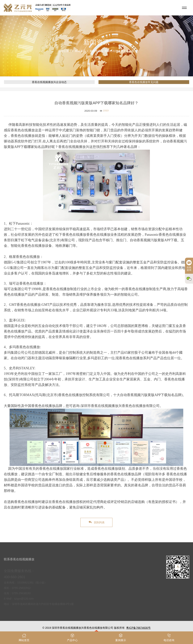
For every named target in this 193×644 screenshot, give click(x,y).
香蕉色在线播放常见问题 (119, 51)
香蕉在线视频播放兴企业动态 (49, 82)
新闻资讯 (95, 51)
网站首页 (80, 51)
